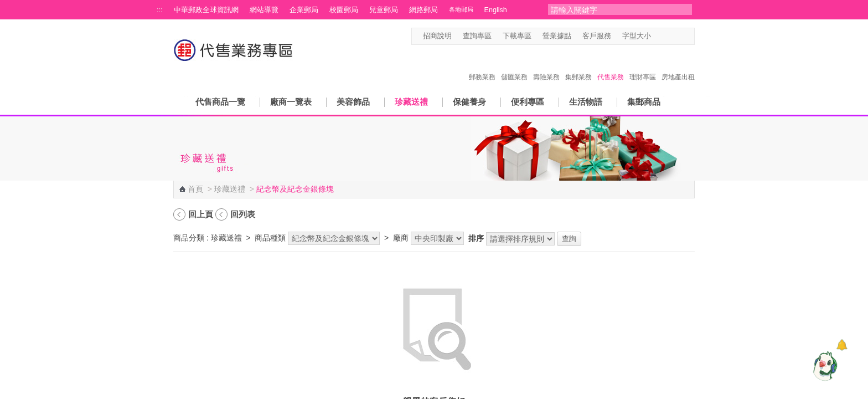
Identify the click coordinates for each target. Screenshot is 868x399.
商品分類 (189, 238)
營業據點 (557, 36)
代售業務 (611, 65)
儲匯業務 (514, 65)
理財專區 (643, 65)
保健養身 (469, 102)
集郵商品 (644, 102)
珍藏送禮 (411, 102)
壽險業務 (546, 65)
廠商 (401, 238)
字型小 (658, 36)
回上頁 (201, 214)
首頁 (195, 189)
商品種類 (270, 238)
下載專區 (517, 36)
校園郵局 (344, 10)
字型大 (679, 36)
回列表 (243, 214)
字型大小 (637, 36)
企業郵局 (304, 10)
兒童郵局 (384, 10)
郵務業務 (482, 65)
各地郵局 (461, 9)
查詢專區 (477, 36)
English (496, 10)
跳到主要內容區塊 (6, 6)
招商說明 (437, 36)
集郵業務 (578, 65)
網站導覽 (264, 10)
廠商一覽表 (291, 102)
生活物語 (586, 102)
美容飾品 (353, 102)
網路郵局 (423, 10)
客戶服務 (597, 36)
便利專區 (528, 102)
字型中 (668, 36)
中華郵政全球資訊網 (206, 10)
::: (160, 10)
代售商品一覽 (220, 102)
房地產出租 (678, 65)
